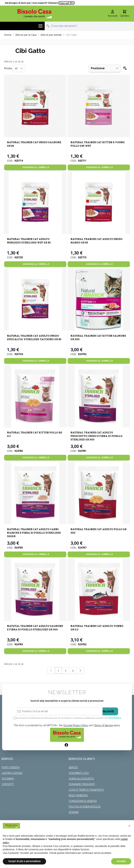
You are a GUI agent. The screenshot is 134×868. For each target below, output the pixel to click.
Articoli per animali (51, 35)
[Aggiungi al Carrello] (35, 167)
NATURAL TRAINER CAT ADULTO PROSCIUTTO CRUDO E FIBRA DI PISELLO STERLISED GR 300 (96, 436)
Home (8, 35)
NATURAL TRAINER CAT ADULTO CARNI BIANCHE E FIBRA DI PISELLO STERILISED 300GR (34, 533)
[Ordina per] (105, 68)
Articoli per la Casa (26, 35)
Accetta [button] (121, 861)
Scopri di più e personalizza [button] (24, 861)
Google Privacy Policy (76, 725)
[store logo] (35, 14)
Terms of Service (103, 725)
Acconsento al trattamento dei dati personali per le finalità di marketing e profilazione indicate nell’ (68, 718)
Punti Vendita (11, 767)
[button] (129, 826)
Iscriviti (108, 711)
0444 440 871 (66, 3)
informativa (115, 718)
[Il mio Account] (113, 14)
